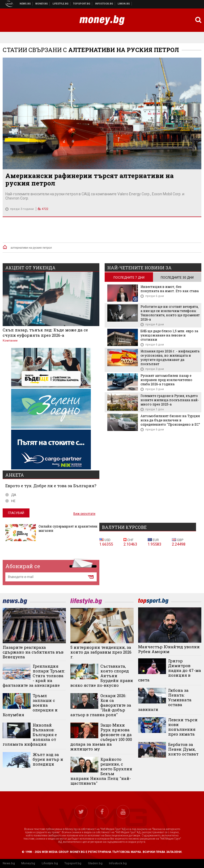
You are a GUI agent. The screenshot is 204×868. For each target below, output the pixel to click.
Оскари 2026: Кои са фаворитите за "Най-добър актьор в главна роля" (101, 705)
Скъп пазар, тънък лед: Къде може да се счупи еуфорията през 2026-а (45, 332)
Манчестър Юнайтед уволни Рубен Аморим (169, 649)
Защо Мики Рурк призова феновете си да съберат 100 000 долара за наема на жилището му (101, 737)
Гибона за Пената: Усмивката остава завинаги (165, 700)
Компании (10, 341)
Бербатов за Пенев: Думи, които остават (183, 749)
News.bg (9, 863)
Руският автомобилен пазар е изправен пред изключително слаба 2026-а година (166, 380)
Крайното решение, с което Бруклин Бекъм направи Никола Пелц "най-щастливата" (101, 771)
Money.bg (28, 863)
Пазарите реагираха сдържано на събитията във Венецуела (33, 652)
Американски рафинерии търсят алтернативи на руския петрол (90, 179)
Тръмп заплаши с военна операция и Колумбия (30, 705)
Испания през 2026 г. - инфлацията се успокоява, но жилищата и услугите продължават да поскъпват (170, 357)
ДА (11, 495)
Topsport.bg (73, 863)
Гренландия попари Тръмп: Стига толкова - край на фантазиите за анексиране (34, 676)
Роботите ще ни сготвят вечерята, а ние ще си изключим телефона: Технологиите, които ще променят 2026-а (170, 313)
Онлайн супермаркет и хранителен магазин (68, 528)
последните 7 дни (129, 278)
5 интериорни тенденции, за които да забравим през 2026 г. (101, 652)
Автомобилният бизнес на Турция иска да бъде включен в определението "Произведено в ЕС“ (170, 420)
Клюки (61, 4)
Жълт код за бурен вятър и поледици (48, 759)
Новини (25, 4)
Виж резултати (84, 514)
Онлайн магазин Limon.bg (124, 4)
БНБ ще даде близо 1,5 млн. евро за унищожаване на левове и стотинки (169, 335)
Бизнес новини (42, 4)
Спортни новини (82, 4)
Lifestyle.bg (50, 863)
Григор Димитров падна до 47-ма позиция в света (170, 670)
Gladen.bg (95, 863)
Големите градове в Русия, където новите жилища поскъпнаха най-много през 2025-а (170, 400)
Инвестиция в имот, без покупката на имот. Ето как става (170, 289)
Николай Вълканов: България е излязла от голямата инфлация (30, 735)
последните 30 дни (177, 278)
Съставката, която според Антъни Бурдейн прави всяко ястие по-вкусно (102, 676)
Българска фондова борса (104, 4)
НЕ (10, 501)
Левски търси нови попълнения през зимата (183, 727)
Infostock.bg (118, 863)
